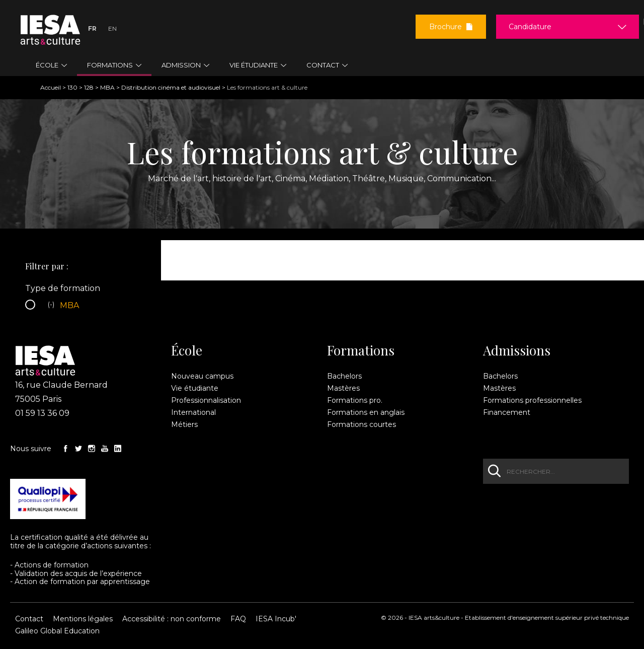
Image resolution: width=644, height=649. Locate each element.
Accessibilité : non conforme (172, 619)
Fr (92, 28)
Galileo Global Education (57, 631)
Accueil (51, 87)
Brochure (451, 27)
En (112, 28)
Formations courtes (361, 424)
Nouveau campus (202, 376)
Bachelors (344, 376)
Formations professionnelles (532, 400)
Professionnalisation (206, 400)
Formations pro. (355, 400)
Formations (361, 350)
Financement (507, 412)
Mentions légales (83, 619)
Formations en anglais (366, 412)
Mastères (343, 388)
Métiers (184, 424)
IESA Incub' (276, 619)
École (187, 350)
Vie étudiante (195, 388)
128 (89, 87)
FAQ (238, 619)
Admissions (517, 350)
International (193, 412)
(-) (52, 306)
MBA (107, 87)
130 (72, 87)
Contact (29, 619)
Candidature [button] (530, 27)
